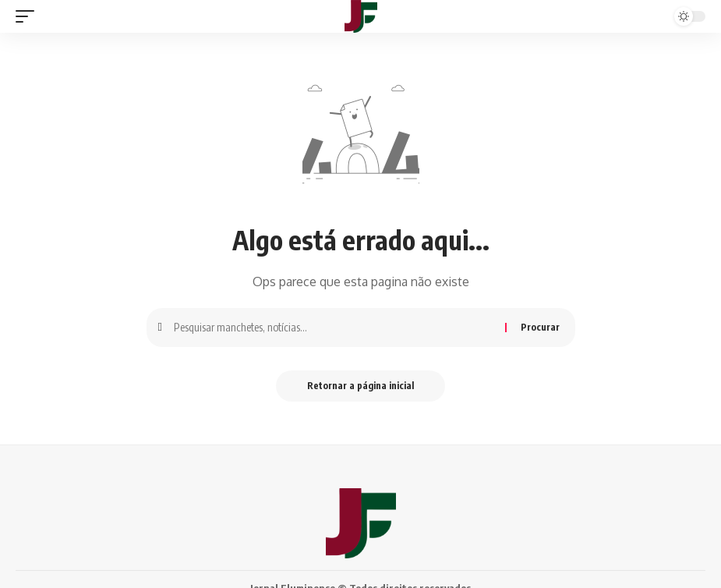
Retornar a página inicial (360, 386)
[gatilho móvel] (29, 16)
